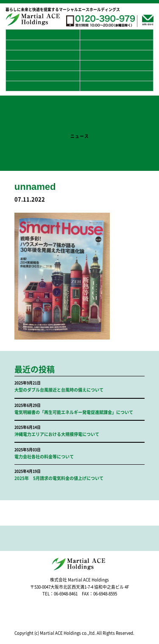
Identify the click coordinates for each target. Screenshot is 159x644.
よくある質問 (43, 55)
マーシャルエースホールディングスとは (117, 34)
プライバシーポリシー (117, 55)
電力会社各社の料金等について (44, 457)
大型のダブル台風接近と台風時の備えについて (59, 390)
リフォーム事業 (43, 86)
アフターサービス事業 (117, 76)
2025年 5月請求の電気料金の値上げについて (59, 478)
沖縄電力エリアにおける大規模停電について (57, 434)
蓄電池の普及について (43, 45)
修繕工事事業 (117, 86)
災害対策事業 (117, 65)
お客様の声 (117, 45)
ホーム (43, 34)
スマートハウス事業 (43, 76)
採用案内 (43, 65)
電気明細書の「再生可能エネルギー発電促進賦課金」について (74, 412)
